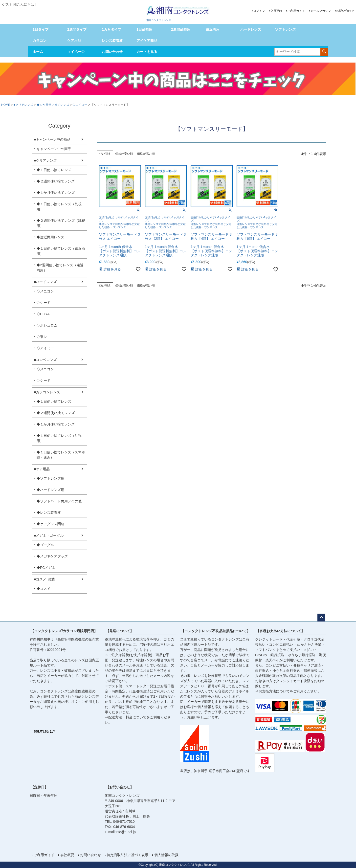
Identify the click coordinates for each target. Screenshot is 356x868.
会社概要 (67, 855)
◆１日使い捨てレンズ (54, 170)
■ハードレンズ (45, 282)
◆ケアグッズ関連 (50, 524)
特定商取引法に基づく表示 (128, 855)
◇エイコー (80, 105)
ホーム (38, 52)
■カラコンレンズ (47, 392)
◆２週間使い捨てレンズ (56, 181)
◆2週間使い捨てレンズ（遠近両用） (60, 268)
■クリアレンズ (23, 105)
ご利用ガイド (296, 11)
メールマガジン (321, 11)
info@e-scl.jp (126, 832)
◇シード (44, 303)
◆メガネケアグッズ (52, 556)
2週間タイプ (77, 29)
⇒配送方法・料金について (126, 717)
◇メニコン (45, 291)
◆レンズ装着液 (49, 512)
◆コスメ (44, 589)
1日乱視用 (144, 29)
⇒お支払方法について (272, 691)
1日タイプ (41, 29)
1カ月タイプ (111, 29)
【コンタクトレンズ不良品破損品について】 (216, 631)
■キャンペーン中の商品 (52, 139)
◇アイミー (45, 348)
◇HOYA (43, 314)
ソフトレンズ (285, 29)
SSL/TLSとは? (44, 732)
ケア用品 (74, 41)
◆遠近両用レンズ (50, 237)
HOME (6, 105)
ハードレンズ (251, 29)
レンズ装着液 (112, 41)
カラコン (40, 41)
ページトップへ (321, 618)
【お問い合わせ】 (120, 787)
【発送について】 (120, 631)
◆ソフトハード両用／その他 (59, 501)
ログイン (259, 11)
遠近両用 (213, 29)
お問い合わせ (345, 11)
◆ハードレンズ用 (50, 490)
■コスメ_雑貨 (44, 579)
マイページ (76, 52)
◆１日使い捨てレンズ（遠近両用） (61, 251)
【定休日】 (39, 787)
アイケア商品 (147, 41)
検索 (324, 51)
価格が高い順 (146, 154)
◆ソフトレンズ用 (50, 478)
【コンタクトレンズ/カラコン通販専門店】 (64, 631)
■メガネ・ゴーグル (49, 535)
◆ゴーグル (45, 545)
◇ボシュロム (47, 325)
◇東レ (42, 337)
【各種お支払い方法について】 (280, 631)
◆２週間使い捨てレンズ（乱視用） (61, 223)
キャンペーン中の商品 (54, 149)
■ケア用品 (42, 469)
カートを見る (147, 52)
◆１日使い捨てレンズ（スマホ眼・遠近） (61, 455)
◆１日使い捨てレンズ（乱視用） (59, 207)
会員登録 (276, 11)
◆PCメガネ (46, 568)
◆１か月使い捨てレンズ (53, 105)
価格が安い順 (124, 154)
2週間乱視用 (181, 29)
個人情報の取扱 (166, 855)
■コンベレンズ (45, 360)
